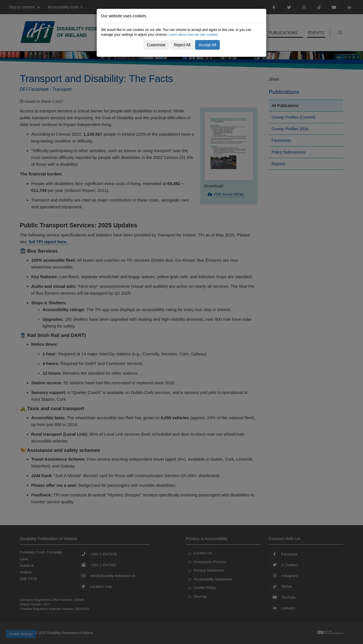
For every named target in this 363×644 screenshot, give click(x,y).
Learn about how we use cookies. (194, 35)
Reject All (182, 45)
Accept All (207, 45)
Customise (156, 45)
